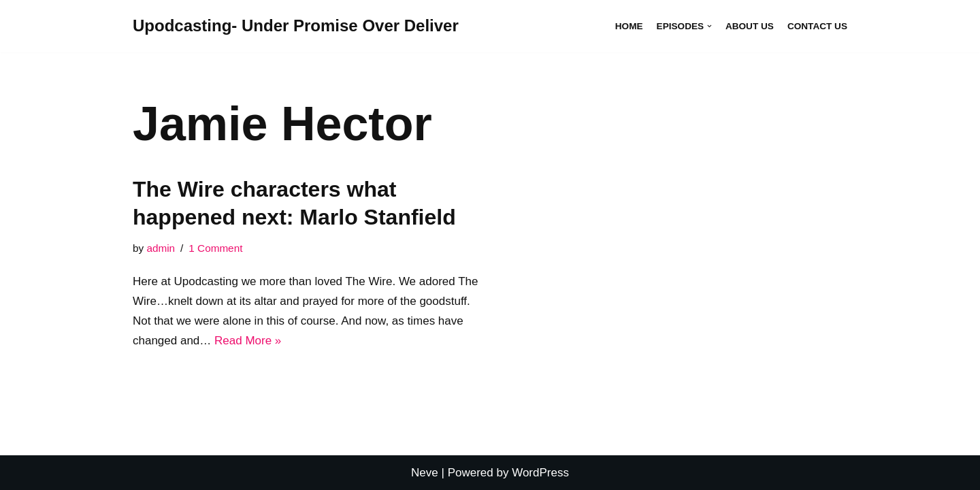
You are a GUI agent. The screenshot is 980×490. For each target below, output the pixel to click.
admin (161, 248)
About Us (750, 26)
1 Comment (215, 248)
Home (629, 26)
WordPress (540, 473)
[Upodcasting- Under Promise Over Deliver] (296, 26)
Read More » (248, 341)
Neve (425, 473)
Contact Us (817, 26)
